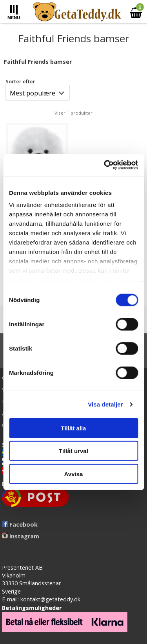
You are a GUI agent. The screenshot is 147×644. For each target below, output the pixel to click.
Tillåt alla (74, 428)
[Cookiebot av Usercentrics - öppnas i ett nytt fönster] (105, 165)
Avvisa (74, 474)
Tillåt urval (73, 451)
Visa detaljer (105, 404)
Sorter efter (20, 81)
